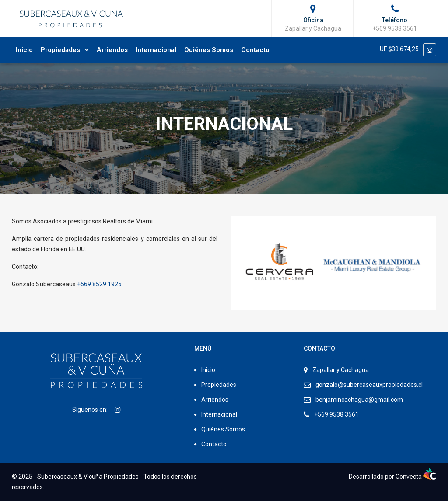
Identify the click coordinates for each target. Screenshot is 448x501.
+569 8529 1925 (99, 284)
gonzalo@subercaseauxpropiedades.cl (369, 385)
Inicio (24, 50)
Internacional (156, 50)
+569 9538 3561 (336, 414)
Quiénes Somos (209, 50)
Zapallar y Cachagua (341, 370)
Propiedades (60, 50)
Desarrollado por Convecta (392, 477)
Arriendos (112, 50)
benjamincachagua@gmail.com (359, 400)
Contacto (255, 50)
